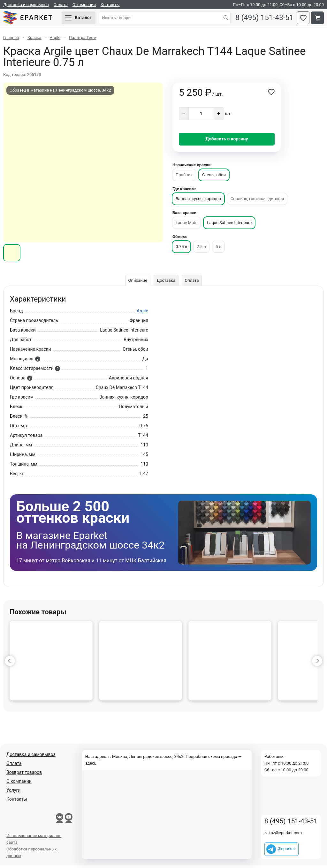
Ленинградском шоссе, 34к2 (83, 93)
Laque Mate (186, 225)
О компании (84, 5)
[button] (10, 663)
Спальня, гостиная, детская (257, 201)
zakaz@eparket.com (283, 835)
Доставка (166, 283)
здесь (91, 766)
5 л (218, 249)
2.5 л (201, 249)
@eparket (286, 851)
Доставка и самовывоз (26, 5)
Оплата (61, 5)
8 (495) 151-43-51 (263, 19)
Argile (142, 313)
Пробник (184, 177)
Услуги (13, 793)
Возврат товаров (24, 775)
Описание (137, 283)
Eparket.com (32, 19)
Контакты (110, 5)
